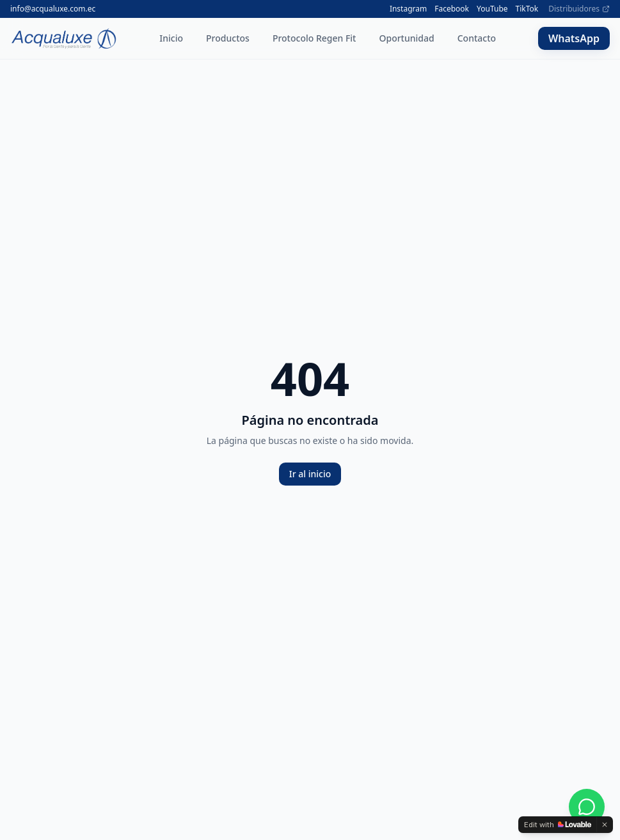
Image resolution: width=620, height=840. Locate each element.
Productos (228, 38)
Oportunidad (406, 38)
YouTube (492, 9)
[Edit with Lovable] (558, 825)
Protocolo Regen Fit (314, 38)
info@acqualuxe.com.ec (53, 9)
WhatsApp (574, 38)
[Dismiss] (605, 825)
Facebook (452, 9)
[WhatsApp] (587, 807)
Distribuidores (579, 9)
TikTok (527, 9)
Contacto (477, 38)
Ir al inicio (310, 474)
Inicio (171, 38)
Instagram (408, 9)
